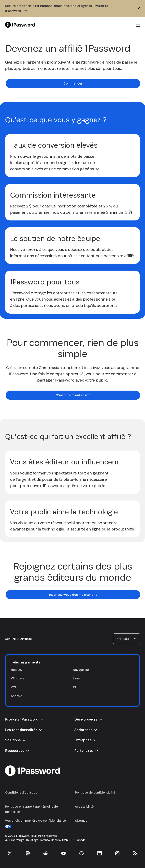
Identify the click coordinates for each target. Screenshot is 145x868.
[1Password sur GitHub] (82, 853)
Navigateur (81, 670)
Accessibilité (84, 806)
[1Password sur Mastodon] (28, 853)
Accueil (10, 639)
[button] (127, 639)
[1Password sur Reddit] (45, 853)
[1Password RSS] (135, 853)
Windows (18, 678)
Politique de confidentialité (95, 792)
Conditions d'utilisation (22, 792)
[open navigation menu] (138, 25)
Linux (77, 678)
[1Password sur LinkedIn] (100, 853)
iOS (13, 687)
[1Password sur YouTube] (63, 853)
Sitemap (81, 820)
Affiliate (26, 639)
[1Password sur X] (10, 853)
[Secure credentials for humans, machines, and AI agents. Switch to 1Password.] (65, 8)
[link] (73, 83)
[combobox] (127, 639)
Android (17, 696)
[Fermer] (139, 8)
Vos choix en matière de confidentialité (35, 823)
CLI (75, 687)
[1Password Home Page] (20, 25)
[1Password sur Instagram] (117, 853)
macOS (16, 670)
